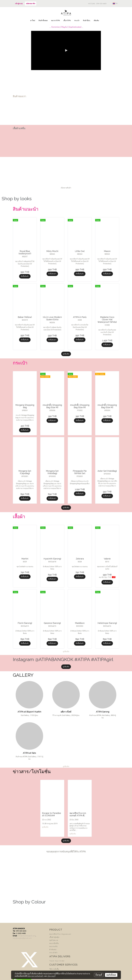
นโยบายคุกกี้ (51, 976)
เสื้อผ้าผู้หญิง (54, 937)
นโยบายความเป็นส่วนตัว (36, 976)
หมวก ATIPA (55, 20)
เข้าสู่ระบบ (19, 3)
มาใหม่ (33, 20)
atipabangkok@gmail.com (22, 938)
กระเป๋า (77, 20)
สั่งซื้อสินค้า (25, 276)
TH (115, 4)
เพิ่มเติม (96, 20)
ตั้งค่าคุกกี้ (99, 975)
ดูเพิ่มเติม (66, 354)
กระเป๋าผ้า (54, 953)
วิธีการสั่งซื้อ (54, 969)
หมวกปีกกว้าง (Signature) (60, 934)
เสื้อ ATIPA (67, 20)
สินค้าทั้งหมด (43, 20)
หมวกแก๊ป (53, 946)
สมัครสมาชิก (31, 3)
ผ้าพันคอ (53, 950)
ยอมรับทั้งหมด (111, 975)
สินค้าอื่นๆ (87, 20)
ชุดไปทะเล (54, 940)
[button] (103, 20)
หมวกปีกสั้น (54, 943)
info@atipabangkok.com (27, 936)
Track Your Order (57, 961)
